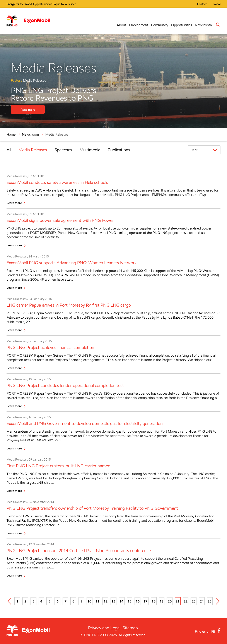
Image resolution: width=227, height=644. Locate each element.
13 (113, 601)
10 (89, 601)
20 (170, 601)
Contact (202, 4)
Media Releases (57, 134)
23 (194, 601)
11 (97, 601)
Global (217, 4)
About (121, 25)
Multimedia (90, 150)
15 (130, 601)
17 (145, 601)
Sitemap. (131, 628)
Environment (139, 25)
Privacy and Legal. (105, 628)
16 (138, 601)
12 (106, 601)
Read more (28, 110)
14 (121, 601)
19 (162, 601)
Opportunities (182, 25)
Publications (119, 150)
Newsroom (203, 25)
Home (11, 134)
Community (160, 25)
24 (202, 601)
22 (186, 601)
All (9, 150)
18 (154, 601)
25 (210, 601)
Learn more (14, 203)
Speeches (63, 150)
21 (178, 601)
